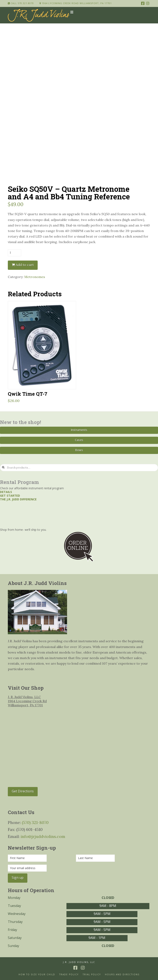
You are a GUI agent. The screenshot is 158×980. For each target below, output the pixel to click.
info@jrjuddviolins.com (43, 836)
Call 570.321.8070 (21, 3)
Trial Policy (92, 975)
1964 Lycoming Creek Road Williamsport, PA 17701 (76, 3)
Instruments (79, 430)
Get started (10, 496)
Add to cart (25, 265)
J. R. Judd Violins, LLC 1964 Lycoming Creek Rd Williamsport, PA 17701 (27, 701)
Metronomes (35, 277)
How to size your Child (37, 975)
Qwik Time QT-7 (28, 394)
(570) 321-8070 (35, 822)
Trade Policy (69, 975)
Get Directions (23, 791)
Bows (79, 450)
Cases (79, 440)
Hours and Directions (122, 975)
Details (6, 492)
